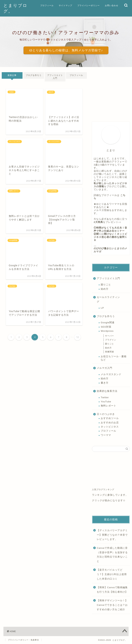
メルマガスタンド (111, 374)
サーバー (109, 336)
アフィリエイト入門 (55, 77)
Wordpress (107, 331)
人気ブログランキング (103, 490)
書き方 (105, 383)
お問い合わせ (112, 5)
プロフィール (47, 5)
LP (102, 308)
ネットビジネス (110, 427)
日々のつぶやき (106, 414)
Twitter (105, 397)
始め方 (105, 289)
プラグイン (111, 340)
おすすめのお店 (110, 423)
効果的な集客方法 (107, 391)
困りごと (106, 285)
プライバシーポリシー (89, 5)
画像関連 (109, 352)
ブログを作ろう (34, 75)
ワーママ (106, 435)
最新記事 (12, 75)
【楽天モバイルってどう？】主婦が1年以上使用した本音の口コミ (112, 574)
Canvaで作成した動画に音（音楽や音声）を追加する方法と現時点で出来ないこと (112, 555)
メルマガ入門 (104, 368)
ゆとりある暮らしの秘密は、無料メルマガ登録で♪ (66, 50)
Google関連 (108, 323)
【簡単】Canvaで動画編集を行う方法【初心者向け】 (112, 590)
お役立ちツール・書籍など (114, 358)
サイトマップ (65, 5)
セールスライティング (108, 299)
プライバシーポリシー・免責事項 (23, 640)
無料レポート (108, 406)
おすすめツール (110, 418)
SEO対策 (106, 327)
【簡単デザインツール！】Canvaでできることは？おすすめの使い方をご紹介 (112, 605)
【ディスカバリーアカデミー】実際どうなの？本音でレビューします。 (112, 535)
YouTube (106, 402)
